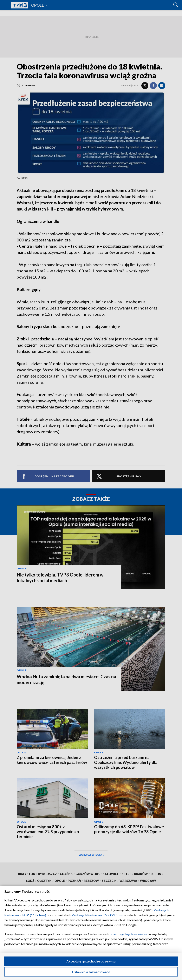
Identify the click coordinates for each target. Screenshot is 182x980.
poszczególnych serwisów (128, 934)
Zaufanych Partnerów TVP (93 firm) (97, 915)
